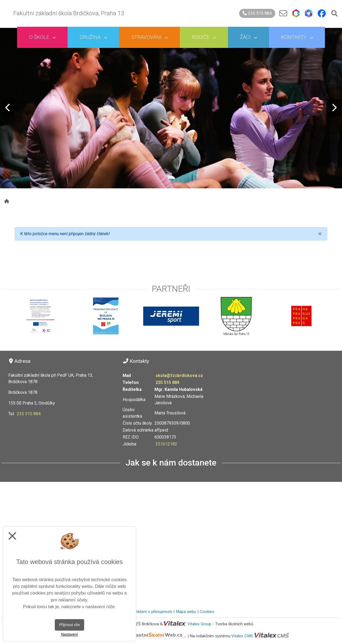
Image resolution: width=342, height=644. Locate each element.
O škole (42, 37)
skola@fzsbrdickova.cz (179, 376)
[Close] (320, 234)
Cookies (207, 612)
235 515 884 (257, 13)
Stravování (149, 37)
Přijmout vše (69, 625)
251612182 (166, 444)
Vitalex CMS (242, 636)
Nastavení (69, 634)
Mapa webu (186, 612)
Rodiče (204, 37)
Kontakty (297, 37)
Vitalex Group (199, 624)
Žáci (248, 37)
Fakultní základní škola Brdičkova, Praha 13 (69, 13)
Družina (93, 37)
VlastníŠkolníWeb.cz (139, 636)
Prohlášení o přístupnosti (150, 612)
